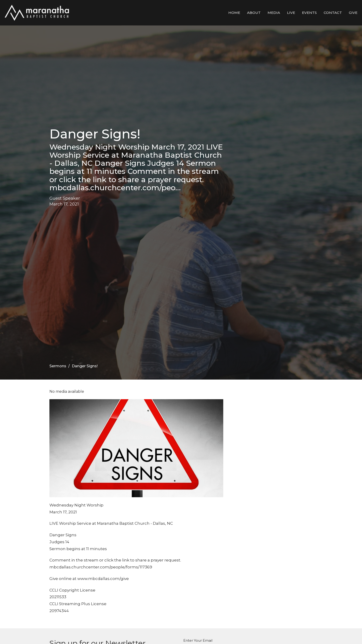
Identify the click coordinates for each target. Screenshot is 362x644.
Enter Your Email (198, 640)
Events (309, 13)
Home (234, 13)
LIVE (291, 13)
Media (274, 13)
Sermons (58, 366)
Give (353, 13)
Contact (333, 13)
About (254, 13)
